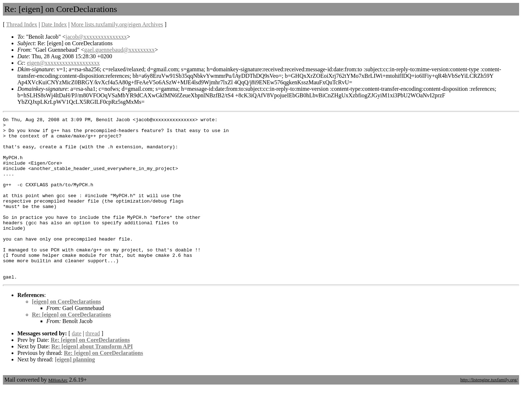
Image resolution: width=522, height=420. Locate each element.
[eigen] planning (75, 392)
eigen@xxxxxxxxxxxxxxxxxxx (63, 63)
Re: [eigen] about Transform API (92, 379)
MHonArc (58, 413)
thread (93, 366)
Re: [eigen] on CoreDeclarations (71, 347)
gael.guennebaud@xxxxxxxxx (120, 50)
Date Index (54, 24)
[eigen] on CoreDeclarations (66, 334)
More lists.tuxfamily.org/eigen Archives (117, 24)
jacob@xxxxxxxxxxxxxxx (96, 37)
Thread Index (22, 24)
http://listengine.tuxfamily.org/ (489, 412)
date (77, 366)
